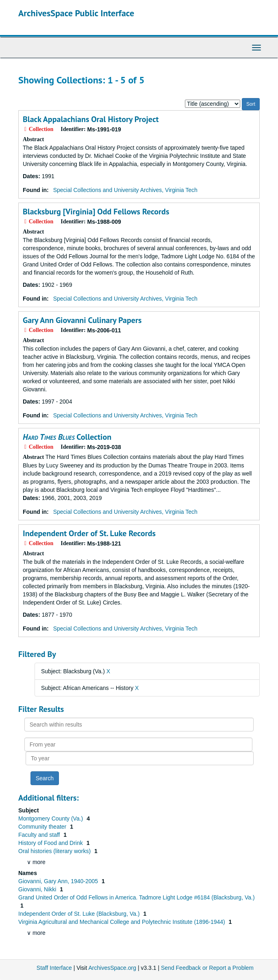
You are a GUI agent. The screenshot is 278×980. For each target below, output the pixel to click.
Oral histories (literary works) (55, 851)
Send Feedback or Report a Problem (207, 968)
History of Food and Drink (51, 843)
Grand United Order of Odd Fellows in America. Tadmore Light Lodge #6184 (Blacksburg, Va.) (137, 897)
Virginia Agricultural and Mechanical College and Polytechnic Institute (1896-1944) (123, 922)
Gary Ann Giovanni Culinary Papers (82, 320)
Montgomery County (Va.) (51, 818)
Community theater (43, 827)
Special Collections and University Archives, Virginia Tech (125, 190)
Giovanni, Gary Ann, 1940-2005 (59, 881)
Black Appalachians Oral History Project (91, 119)
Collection (67, 437)
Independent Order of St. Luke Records (89, 533)
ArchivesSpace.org (112, 968)
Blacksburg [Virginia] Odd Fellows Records (96, 212)
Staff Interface (54, 968)
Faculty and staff (40, 835)
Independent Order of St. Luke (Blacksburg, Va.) (80, 914)
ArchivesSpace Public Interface (76, 13)
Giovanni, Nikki (38, 889)
